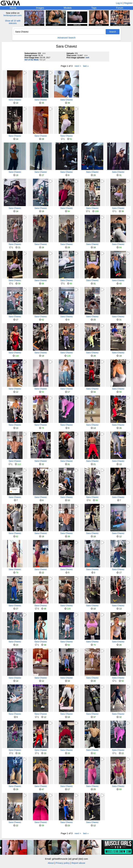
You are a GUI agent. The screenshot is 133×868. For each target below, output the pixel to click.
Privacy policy (63, 863)
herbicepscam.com (13, 15)
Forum (120, 8)
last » (86, 66)
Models (68, 8)
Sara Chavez (15, 100)
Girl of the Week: (32, 60)
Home (13, 8)
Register (128, 3)
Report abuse (78, 863)
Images (40, 8)
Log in (119, 3)
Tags (94, 8)
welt (87, 58)
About (51, 863)
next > (78, 66)
